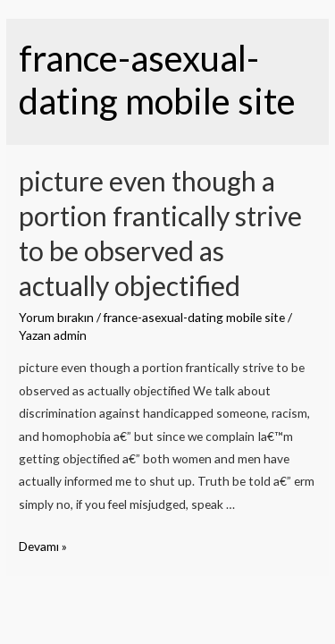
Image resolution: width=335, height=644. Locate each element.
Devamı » (43, 546)
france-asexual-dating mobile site (194, 317)
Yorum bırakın (56, 317)
